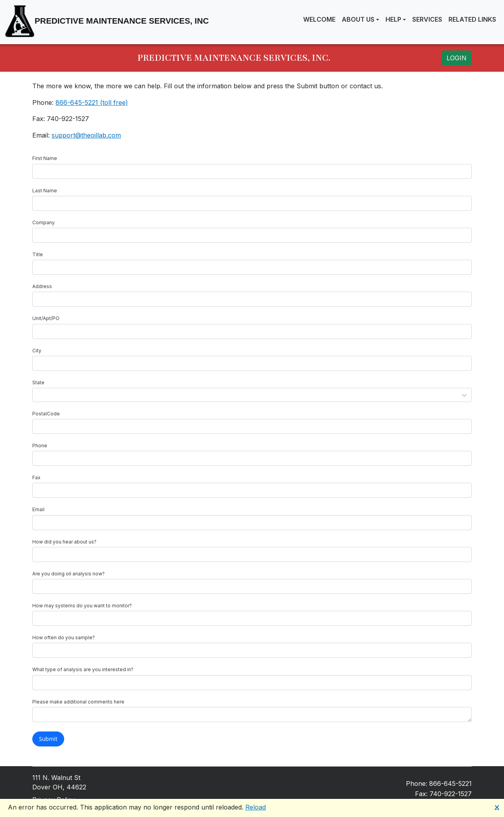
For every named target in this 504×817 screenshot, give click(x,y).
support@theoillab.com (86, 135)
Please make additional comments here (78, 702)
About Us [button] (358, 19)
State (38, 382)
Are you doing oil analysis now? (69, 574)
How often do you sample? (64, 637)
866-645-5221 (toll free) (92, 102)
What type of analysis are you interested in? (83, 669)
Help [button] (393, 19)
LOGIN (457, 58)
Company (44, 222)
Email (38, 509)
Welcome (319, 19)
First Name (45, 158)
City (37, 351)
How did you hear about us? (64, 542)
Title (38, 254)
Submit (48, 739)
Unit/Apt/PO (46, 318)
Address (42, 286)
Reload (256, 807)
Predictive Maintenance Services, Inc (107, 21)
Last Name (45, 191)
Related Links (472, 19)
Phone (40, 446)
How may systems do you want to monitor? (82, 606)
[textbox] (252, 171)
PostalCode (46, 414)
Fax (36, 477)
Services (427, 19)
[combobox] (252, 395)
